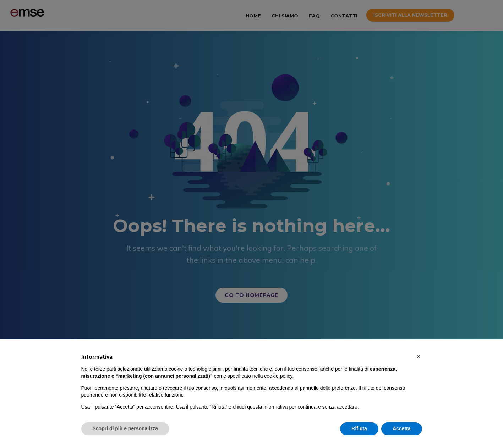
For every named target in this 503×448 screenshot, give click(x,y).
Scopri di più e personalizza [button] (125, 428)
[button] (419, 356)
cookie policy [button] (278, 376)
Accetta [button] (402, 428)
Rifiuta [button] (359, 428)
